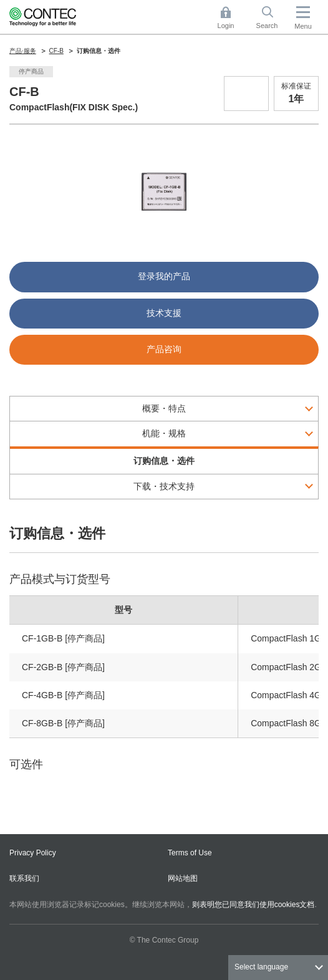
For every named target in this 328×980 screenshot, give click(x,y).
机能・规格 (164, 433)
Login (226, 26)
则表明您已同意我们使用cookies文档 (253, 905)
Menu (303, 26)
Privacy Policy (33, 853)
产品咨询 (164, 349)
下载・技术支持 (164, 486)
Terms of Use (190, 853)
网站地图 (183, 878)
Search (267, 26)
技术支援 (164, 313)
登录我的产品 (164, 276)
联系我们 (24, 878)
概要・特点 (164, 408)
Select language (261, 967)
